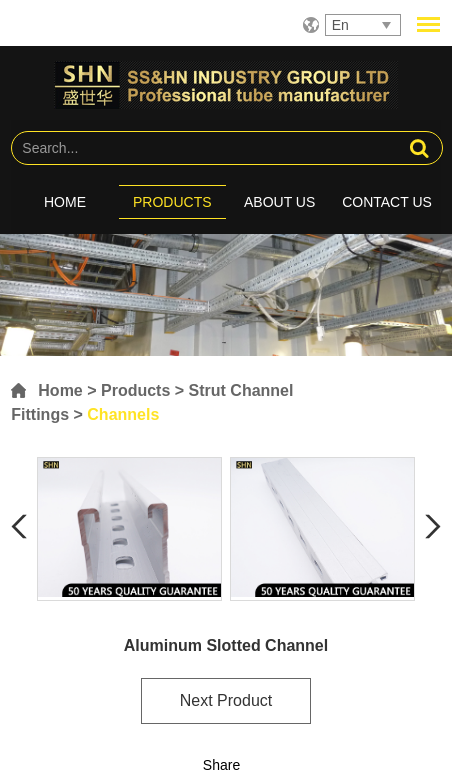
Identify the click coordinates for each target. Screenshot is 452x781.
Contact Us (387, 202)
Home (65, 202)
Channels (123, 414)
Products (172, 202)
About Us (279, 202)
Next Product (226, 700)
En (340, 25)
